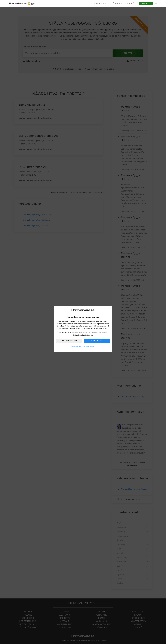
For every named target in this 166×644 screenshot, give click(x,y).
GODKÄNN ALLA (97, 341)
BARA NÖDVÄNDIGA (69, 341)
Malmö (130, 3)
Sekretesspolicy (76, 346)
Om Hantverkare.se (89, 346)
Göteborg (117, 3)
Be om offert (146, 3)
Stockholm (100, 3)
